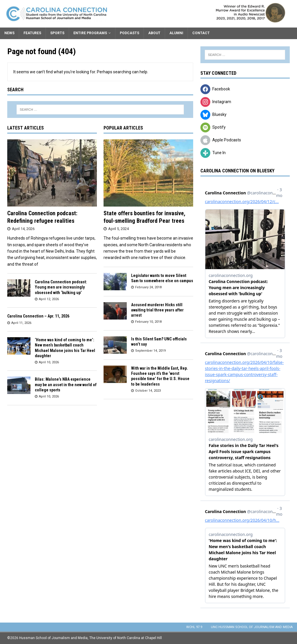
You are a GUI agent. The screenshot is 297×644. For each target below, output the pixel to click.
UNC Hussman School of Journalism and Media (252, 627)
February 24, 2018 (148, 287)
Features (32, 33)
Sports (57, 33)
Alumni (176, 33)
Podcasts (130, 33)
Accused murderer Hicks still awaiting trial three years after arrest (157, 310)
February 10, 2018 (148, 322)
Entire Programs (90, 33)
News (9, 33)
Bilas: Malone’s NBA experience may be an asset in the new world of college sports (66, 384)
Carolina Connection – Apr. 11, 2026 (38, 316)
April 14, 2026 (23, 229)
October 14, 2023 (148, 391)
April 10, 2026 (49, 362)
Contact (201, 33)
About (154, 33)
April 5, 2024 (118, 229)
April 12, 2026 (49, 299)
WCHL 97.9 (194, 627)
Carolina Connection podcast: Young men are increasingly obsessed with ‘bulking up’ (61, 287)
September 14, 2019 (150, 351)
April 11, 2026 (21, 323)
